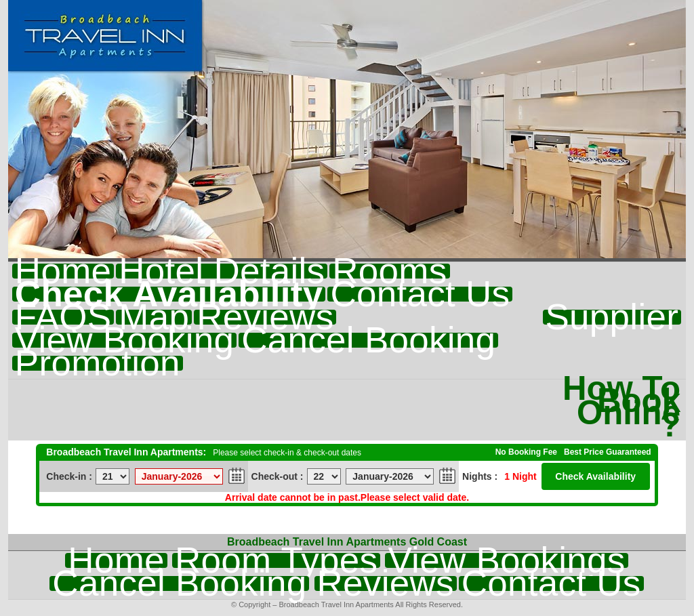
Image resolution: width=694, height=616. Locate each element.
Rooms (389, 271)
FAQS (63, 317)
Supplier (612, 317)
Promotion (98, 363)
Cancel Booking (368, 340)
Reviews (265, 317)
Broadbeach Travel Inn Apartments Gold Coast (347, 542)
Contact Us (420, 294)
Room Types (276, 560)
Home (63, 271)
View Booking (124, 340)
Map (154, 317)
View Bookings (506, 560)
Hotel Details (222, 271)
